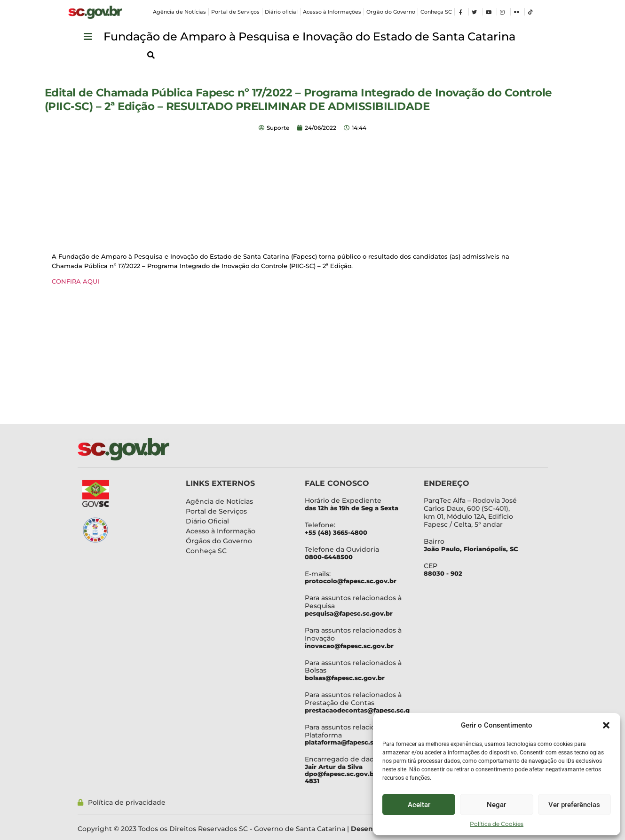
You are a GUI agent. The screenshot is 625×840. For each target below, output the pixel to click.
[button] (606, 725)
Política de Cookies (497, 824)
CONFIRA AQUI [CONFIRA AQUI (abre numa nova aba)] (75, 281)
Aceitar (419, 805)
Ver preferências (574, 805)
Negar (496, 805)
